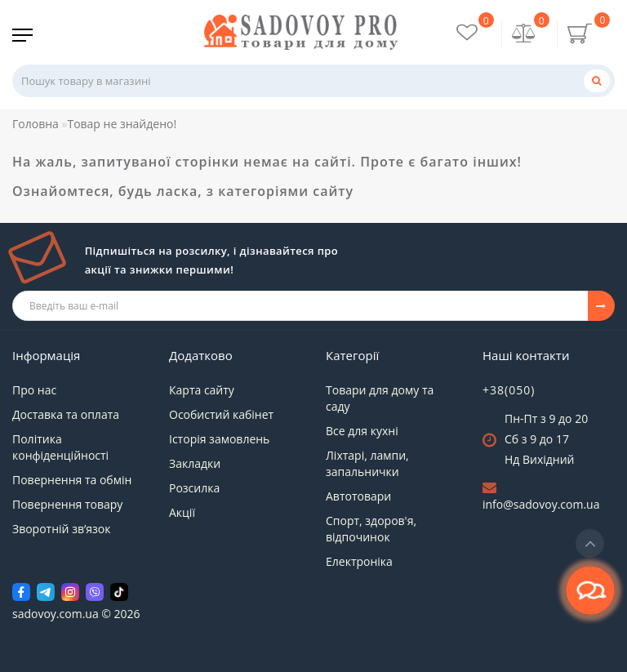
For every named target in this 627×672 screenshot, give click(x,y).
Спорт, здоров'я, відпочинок (371, 529)
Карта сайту (202, 390)
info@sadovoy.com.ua (541, 504)
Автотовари (358, 496)
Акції (182, 512)
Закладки (195, 463)
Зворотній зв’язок (61, 529)
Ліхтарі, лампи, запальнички (367, 463)
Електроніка (359, 561)
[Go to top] (590, 543)
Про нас (34, 390)
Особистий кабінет (221, 414)
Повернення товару (67, 504)
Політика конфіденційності (60, 447)
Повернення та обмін (72, 480)
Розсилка (194, 488)
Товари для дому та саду (380, 398)
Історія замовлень (219, 439)
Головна (36, 124)
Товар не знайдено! (122, 124)
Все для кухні (362, 431)
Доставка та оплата (66, 414)
